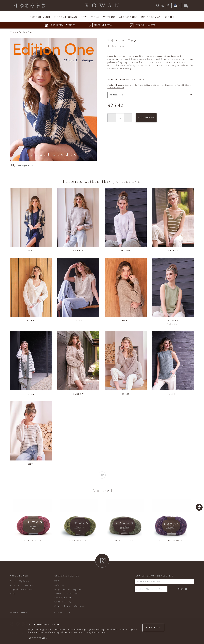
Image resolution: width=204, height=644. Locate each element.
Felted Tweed (79, 540)
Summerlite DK (116, 88)
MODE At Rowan (66, 17)
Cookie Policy (85, 632)
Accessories (128, 17)
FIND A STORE (19, 613)
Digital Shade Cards (22, 589)
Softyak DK (150, 85)
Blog (13, 594)
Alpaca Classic (125, 540)
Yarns (95, 17)
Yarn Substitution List (23, 585)
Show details (38, 638)
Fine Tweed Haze (171, 540)
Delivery (59, 585)
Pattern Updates (19, 581)
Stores (170, 17)
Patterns (109, 17)
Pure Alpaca (33, 540)
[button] (112, 118)
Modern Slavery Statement (70, 606)
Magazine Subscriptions (69, 589)
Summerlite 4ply (134, 85)
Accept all (153, 628)
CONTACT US (62, 613)
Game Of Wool (40, 17)
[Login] (168, 6)
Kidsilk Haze (184, 85)
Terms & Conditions (67, 594)
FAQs (58, 581)
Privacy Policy (63, 598)
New (84, 17)
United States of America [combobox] (151, 589)
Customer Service (67, 576)
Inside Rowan (151, 17)
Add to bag (146, 117)
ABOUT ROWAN (19, 576)
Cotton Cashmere (166, 85)
